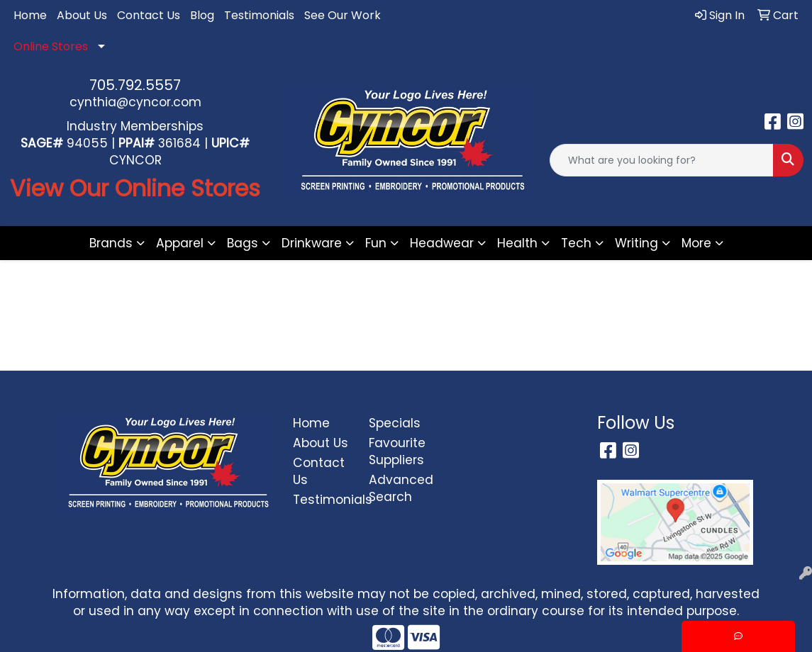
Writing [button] (636, 243)
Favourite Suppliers (397, 451)
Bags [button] (243, 243)
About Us (82, 15)
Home (30, 15)
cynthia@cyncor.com (135, 102)
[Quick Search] (662, 160)
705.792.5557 (135, 85)
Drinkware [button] (312, 243)
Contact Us (149, 15)
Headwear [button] (442, 243)
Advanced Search (398, 488)
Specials (395, 423)
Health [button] (517, 243)
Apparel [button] (180, 243)
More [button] (696, 243)
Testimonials (259, 15)
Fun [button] (376, 243)
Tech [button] (576, 243)
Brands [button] (111, 243)
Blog (202, 15)
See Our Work (343, 15)
